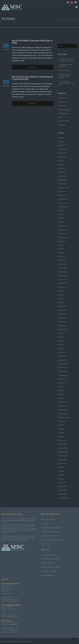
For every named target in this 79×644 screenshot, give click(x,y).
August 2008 (62, 463)
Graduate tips (63, 106)
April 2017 (61, 145)
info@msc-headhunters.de (10, 615)
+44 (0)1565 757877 (8, 597)
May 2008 (61, 475)
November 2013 (63, 230)
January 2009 (62, 448)
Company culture (64, 102)
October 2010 (62, 371)
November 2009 (63, 410)
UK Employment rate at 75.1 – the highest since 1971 (67, 60)
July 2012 (61, 291)
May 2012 (61, 299)
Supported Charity (64, 121)
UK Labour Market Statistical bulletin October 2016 (67, 83)
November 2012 (63, 276)
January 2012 (62, 314)
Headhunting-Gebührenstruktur (52, 532)
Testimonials (62, 125)
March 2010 (62, 398)
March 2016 (62, 172)
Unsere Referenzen (48, 575)
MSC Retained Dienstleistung (51, 567)
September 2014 (63, 207)
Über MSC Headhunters (49, 571)
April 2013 (61, 257)
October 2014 (62, 203)
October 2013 (62, 233)
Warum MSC (46, 544)
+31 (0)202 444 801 (8, 628)
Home (58, 19)
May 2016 (61, 165)
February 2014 (63, 226)
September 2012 (63, 283)
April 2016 (61, 168)
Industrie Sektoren (48, 563)
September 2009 (63, 417)
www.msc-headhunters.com (10, 601)
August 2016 (62, 157)
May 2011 (61, 345)
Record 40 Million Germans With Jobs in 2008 (32, 42)
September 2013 (63, 237)
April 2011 (61, 348)
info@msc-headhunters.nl (9, 630)
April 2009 (61, 437)
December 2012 (63, 272)
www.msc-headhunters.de (10, 617)
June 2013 (61, 249)
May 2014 (61, 218)
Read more (33, 67)
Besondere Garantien (49, 520)
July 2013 (61, 245)
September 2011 (63, 329)
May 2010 (61, 391)
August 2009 (62, 421)
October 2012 (62, 279)
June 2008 (61, 471)
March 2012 (62, 306)
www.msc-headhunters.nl (9, 632)
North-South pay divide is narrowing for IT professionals (33, 78)
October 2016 (62, 153)
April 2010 (61, 394)
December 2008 (63, 452)
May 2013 (61, 253)
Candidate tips (63, 98)
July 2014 (61, 214)
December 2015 (63, 180)
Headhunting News (64, 110)
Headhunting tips (64, 113)
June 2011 (61, 341)
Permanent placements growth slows (66, 66)
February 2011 (63, 356)
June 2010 (61, 387)
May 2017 (61, 142)
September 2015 (63, 187)
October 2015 (62, 184)
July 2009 (61, 425)
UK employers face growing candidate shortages (64, 76)
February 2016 (63, 176)
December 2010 (63, 364)
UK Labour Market (64, 70)
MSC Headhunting (28, 641)
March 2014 (62, 222)
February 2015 (63, 195)
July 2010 (61, 383)
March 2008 (62, 483)
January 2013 (62, 268)
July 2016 (61, 161)
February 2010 (63, 402)
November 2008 (63, 456)
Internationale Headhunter (50, 536)
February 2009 (63, 444)
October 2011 (62, 325)
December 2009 (63, 406)
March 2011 (62, 352)
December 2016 (63, 149)
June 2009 (61, 429)
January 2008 (62, 490)
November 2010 (63, 368)
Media (60, 117)
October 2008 (62, 460)
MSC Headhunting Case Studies (52, 540)
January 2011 (62, 360)
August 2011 (62, 333)
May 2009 (61, 433)
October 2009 (62, 414)
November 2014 (63, 199)
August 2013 (62, 241)
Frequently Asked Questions (51, 559)
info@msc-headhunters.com (10, 599)
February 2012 (63, 310)
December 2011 (63, 318)
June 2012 (61, 295)
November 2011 (63, 322)
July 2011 (61, 337)
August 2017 (62, 138)
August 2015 (62, 191)
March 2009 (62, 440)
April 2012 (61, 302)
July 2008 (61, 467)
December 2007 (63, 494)
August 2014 (62, 211)
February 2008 (63, 486)
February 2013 (63, 264)
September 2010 (63, 375)
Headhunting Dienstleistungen (51, 528)
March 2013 (62, 260)
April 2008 (61, 479)
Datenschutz (46, 524)
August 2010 (62, 379)
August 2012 (62, 287)
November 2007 (63, 498)
